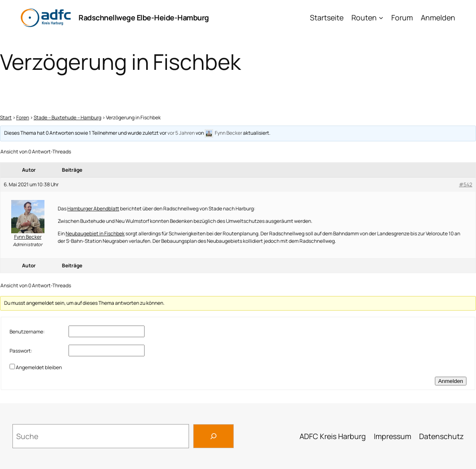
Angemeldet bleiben (39, 367)
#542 (466, 184)
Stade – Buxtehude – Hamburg (67, 117)
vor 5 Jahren (181, 133)
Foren (23, 117)
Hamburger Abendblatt (93, 209)
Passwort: (21, 351)
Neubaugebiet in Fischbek (95, 233)
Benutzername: (27, 332)
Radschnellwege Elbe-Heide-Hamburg (144, 17)
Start (6, 117)
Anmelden (438, 17)
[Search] (213, 436)
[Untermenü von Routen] (381, 18)
